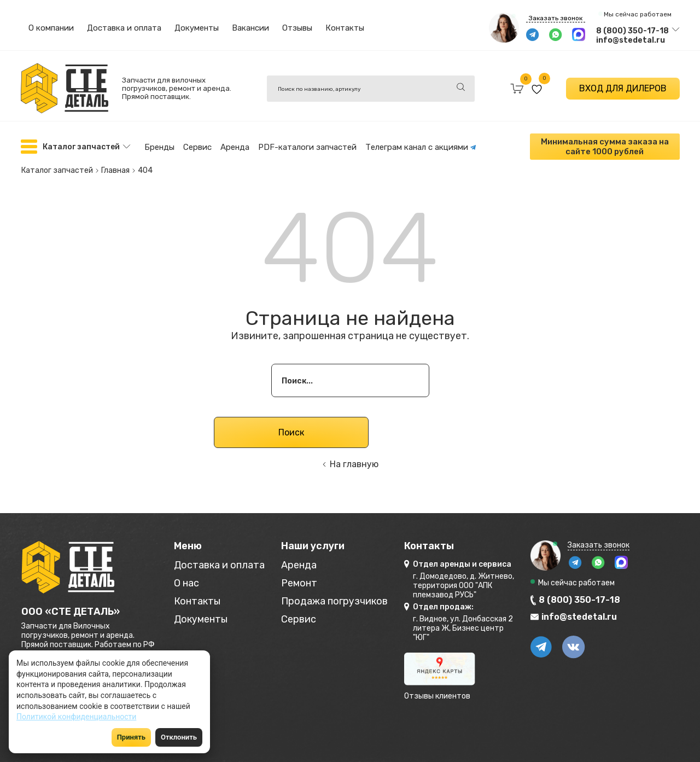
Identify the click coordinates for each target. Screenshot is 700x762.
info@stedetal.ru (631, 40)
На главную (354, 464)
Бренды (159, 147)
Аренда (235, 147)
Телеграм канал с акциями (421, 147)
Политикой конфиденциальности (76, 717)
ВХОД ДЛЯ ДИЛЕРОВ (623, 88)
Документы (197, 28)
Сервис (197, 147)
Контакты (345, 28)
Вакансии (250, 28)
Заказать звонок (556, 18)
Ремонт (299, 583)
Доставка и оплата (124, 28)
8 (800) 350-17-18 (632, 31)
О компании (51, 28)
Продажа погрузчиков (334, 601)
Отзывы (297, 28)
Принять (131, 737)
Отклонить (179, 737)
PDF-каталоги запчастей (307, 147)
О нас (186, 583)
